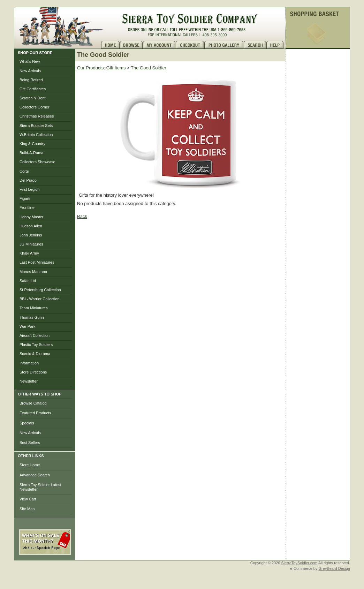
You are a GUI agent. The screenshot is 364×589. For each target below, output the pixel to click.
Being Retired (31, 80)
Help (276, 45)
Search (255, 45)
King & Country (32, 144)
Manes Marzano (33, 272)
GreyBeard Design (335, 568)
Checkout (190, 45)
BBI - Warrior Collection (40, 299)
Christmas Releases (37, 116)
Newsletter (29, 381)
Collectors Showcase (37, 162)
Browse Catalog (33, 403)
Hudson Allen (31, 226)
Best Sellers (30, 443)
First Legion (29, 189)
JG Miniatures (31, 244)
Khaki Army (29, 253)
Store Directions (33, 372)
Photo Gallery (224, 45)
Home (111, 45)
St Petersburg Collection (40, 290)
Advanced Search (35, 475)
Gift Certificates (33, 89)
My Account (159, 45)
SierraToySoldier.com (299, 563)
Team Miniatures (34, 308)
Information (29, 363)
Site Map (27, 509)
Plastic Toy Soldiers (36, 345)
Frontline (27, 207)
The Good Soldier (149, 68)
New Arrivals (30, 71)
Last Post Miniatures (37, 262)
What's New (30, 61)
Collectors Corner (35, 107)
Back (82, 216)
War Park (27, 326)
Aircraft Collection (35, 335)
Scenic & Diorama (35, 354)
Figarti (25, 198)
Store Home (30, 465)
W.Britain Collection (36, 135)
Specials (27, 423)
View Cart (28, 499)
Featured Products (35, 413)
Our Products (90, 68)
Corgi (24, 171)
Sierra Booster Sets (36, 126)
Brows (131, 45)
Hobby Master (31, 217)
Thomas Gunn (32, 317)
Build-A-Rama (31, 153)
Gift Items (116, 68)
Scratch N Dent (33, 98)
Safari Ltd (28, 281)
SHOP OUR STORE (35, 53)
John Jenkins (31, 235)
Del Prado (28, 180)
